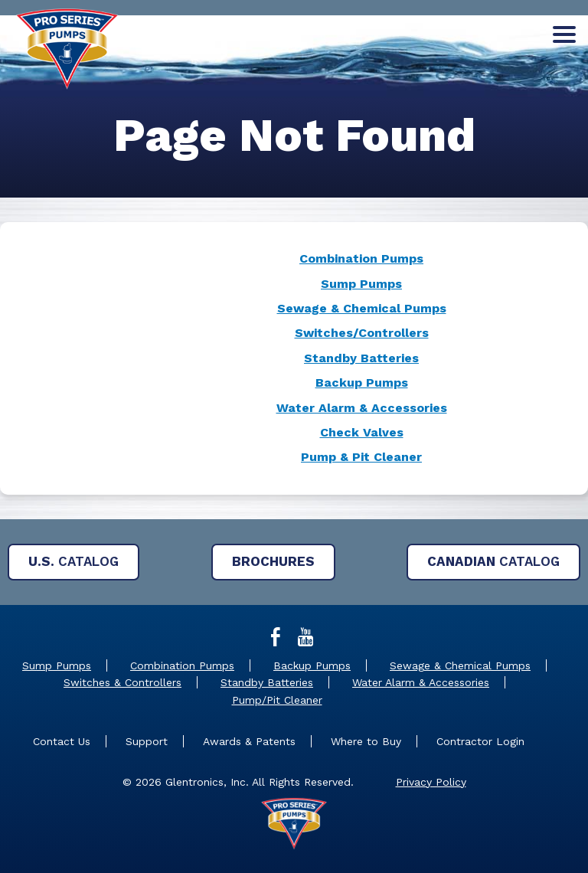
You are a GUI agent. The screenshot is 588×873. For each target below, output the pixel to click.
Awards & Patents (249, 741)
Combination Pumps (361, 258)
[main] (294, 309)
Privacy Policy (431, 782)
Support (147, 741)
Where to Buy (366, 741)
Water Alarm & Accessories (362, 408)
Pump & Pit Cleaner (361, 457)
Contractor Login (480, 741)
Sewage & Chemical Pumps (362, 308)
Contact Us (62, 741)
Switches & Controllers (122, 682)
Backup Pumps (362, 383)
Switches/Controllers (362, 333)
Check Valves (362, 432)
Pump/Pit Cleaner (277, 700)
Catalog (73, 561)
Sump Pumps (361, 284)
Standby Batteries (361, 358)
